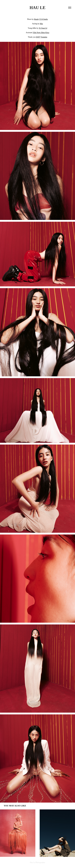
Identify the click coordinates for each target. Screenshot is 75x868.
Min (41, 24)
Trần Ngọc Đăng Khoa (41, 33)
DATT (38, 37)
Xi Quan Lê (43, 28)
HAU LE (37, 8)
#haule (36, 19)
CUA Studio (43, 19)
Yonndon (44, 37)
